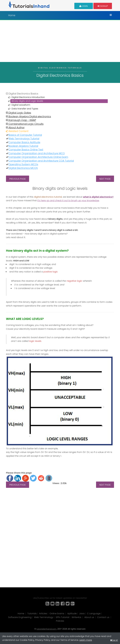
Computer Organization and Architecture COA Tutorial (41, 161)
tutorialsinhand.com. (47, 629)
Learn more (86, 640)
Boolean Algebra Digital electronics (28, 117)
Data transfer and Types (25, 109)
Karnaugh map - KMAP (21, 120)
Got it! (115, 640)
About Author (15, 128)
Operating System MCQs (23, 164)
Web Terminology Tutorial (24, 139)
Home (12, 15)
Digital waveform (21, 105)
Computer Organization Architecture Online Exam (38, 157)
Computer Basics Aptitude (24, 142)
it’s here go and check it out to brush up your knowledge (68, 200)
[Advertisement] (60, 41)
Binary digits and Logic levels (27, 101)
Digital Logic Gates (19, 113)
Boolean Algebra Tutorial (23, 146)
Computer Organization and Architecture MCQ (37, 153)
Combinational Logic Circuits (25, 124)
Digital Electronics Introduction (28, 97)
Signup (103, 6)
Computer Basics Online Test (26, 150)
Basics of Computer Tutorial (25, 135)
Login (84, 6)
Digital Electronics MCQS (23, 168)
